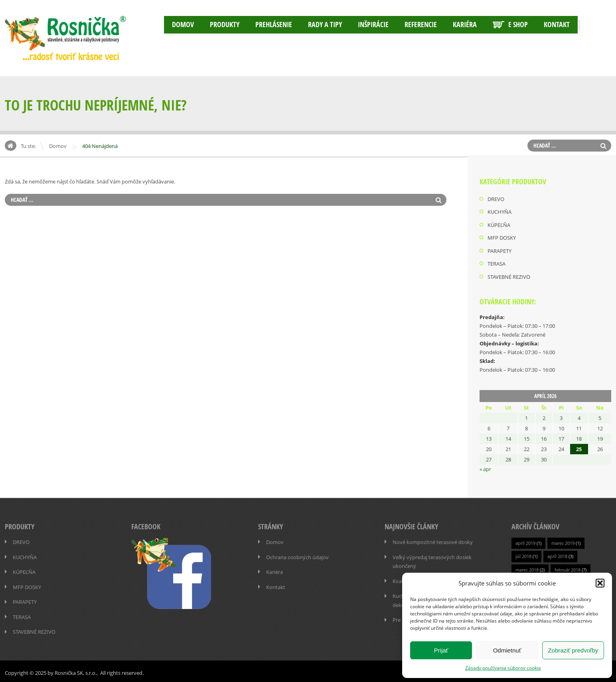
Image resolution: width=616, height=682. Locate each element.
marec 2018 (527, 568)
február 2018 (568, 568)
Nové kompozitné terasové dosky (433, 540)
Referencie (421, 25)
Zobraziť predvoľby (573, 650)
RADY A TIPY (325, 25)
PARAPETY (500, 250)
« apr (485, 468)
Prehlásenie (274, 25)
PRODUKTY (225, 25)
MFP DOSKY (502, 237)
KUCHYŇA (500, 212)
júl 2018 (523, 555)
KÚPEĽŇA (499, 225)
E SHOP (510, 25)
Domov (183, 25)
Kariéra (465, 25)
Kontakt (557, 25)
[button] (600, 583)
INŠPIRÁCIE (373, 25)
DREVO (496, 199)
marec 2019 (563, 541)
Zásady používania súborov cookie (503, 668)
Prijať (441, 650)
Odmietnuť (507, 650)
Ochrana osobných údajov (297, 555)
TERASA (497, 263)
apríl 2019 (525, 541)
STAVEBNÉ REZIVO (509, 276)
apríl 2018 (557, 555)
